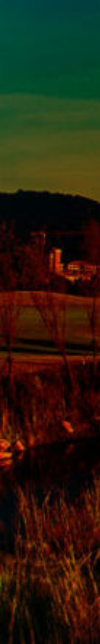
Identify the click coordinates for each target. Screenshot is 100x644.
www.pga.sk (10, 640)
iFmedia (23, 640)
